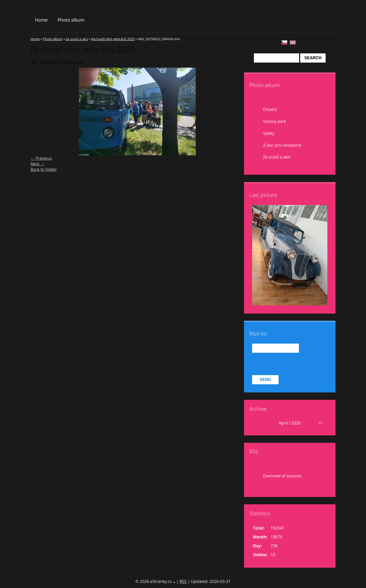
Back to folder (44, 169)
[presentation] (291, 364)
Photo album (71, 20)
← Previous (41, 158)
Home (41, 20)
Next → (37, 164)
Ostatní (270, 109)
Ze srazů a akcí (77, 39)
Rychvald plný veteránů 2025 (113, 39)
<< (259, 423)
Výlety (269, 133)
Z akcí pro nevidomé (282, 145)
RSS (183, 581)
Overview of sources (282, 476)
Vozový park (274, 121)
